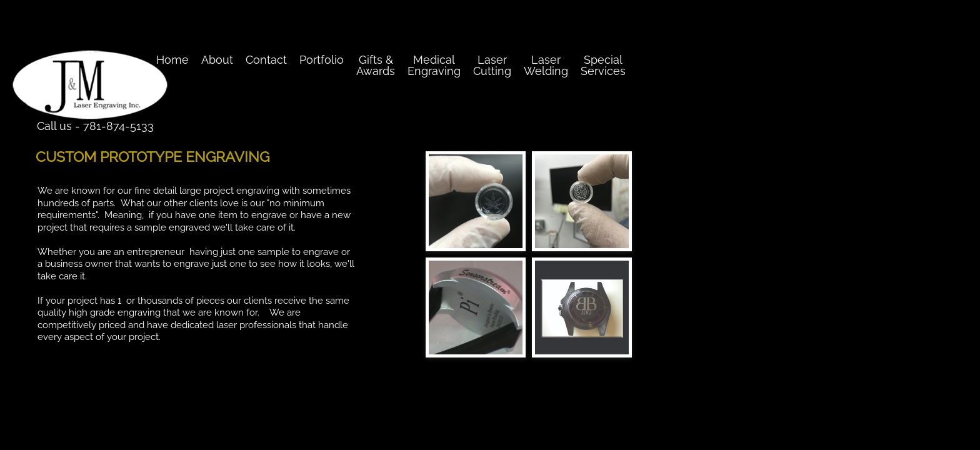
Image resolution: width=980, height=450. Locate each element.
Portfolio (322, 60)
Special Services (603, 65)
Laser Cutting (492, 65)
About (217, 60)
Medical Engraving (434, 65)
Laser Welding (546, 65)
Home (172, 60)
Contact (266, 60)
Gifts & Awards (376, 65)
